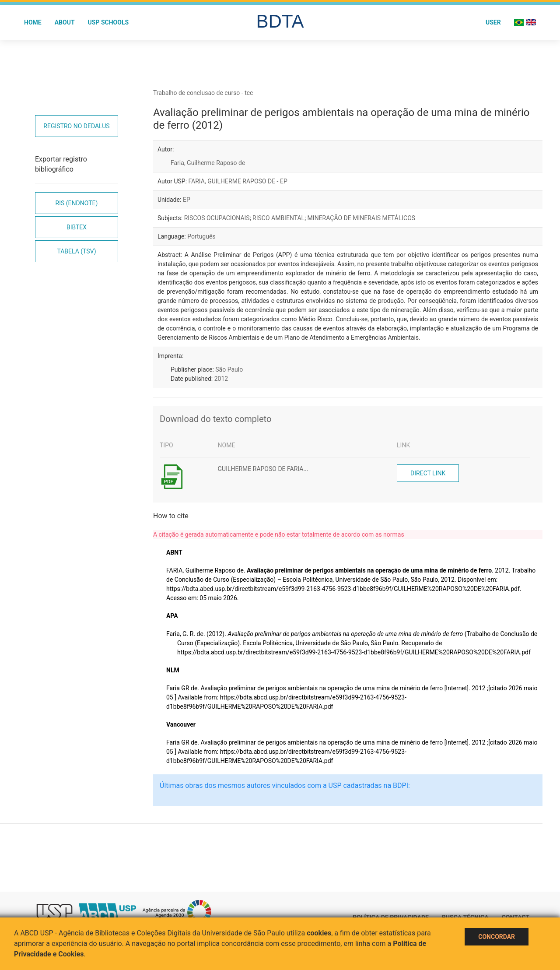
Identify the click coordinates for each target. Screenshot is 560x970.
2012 (221, 379)
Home (33, 22)
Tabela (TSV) (76, 251)
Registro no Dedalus (76, 126)
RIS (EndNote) (77, 203)
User (493, 22)
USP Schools (108, 22)
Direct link (428, 473)
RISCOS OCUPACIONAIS (217, 218)
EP (187, 200)
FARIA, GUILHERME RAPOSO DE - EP (238, 181)
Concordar (497, 937)
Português (201, 236)
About (65, 22)
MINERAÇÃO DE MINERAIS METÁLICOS (362, 218)
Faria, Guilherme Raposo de (208, 163)
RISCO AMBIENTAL (278, 218)
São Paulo (229, 369)
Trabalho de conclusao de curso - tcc (203, 93)
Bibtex (77, 227)
